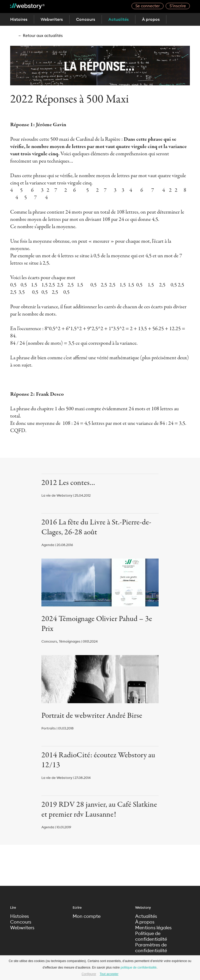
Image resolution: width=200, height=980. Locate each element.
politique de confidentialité (139, 968)
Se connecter (148, 6)
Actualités (118, 19)
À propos (151, 19)
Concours (86, 19)
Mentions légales (153, 928)
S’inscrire (178, 6)
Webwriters (52, 19)
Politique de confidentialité (151, 936)
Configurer (89, 974)
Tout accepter (109, 974)
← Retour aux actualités (40, 36)
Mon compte (87, 916)
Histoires (19, 19)
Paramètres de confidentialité (151, 948)
